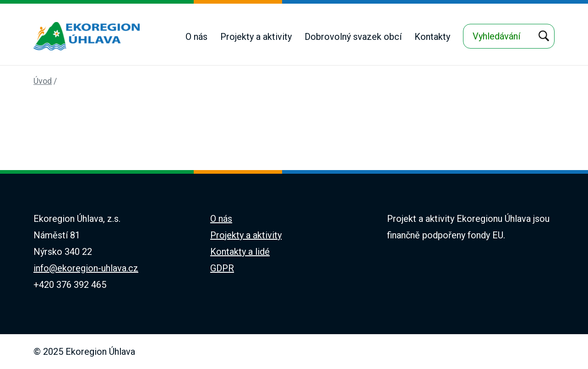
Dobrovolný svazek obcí (353, 37)
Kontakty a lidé (240, 252)
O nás (196, 37)
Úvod (43, 81)
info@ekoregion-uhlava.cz (86, 268)
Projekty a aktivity (256, 37)
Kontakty (432, 37)
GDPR (222, 268)
